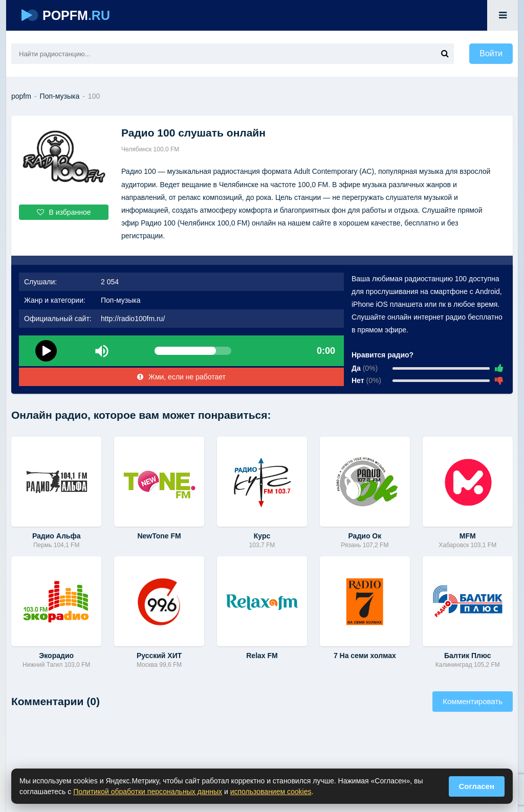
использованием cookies (271, 792)
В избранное (64, 212)
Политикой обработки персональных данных (148, 792)
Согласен (477, 786)
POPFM (66, 15)
